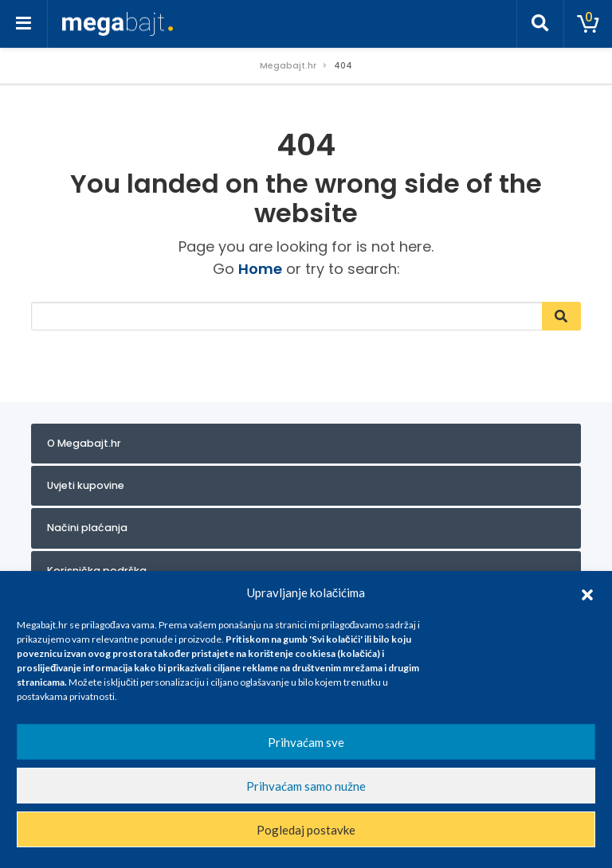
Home (260, 269)
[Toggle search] (540, 24)
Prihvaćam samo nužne (306, 786)
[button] (587, 592)
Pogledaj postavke (306, 830)
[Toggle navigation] (24, 24)
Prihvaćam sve (306, 742)
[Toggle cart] (588, 24)
